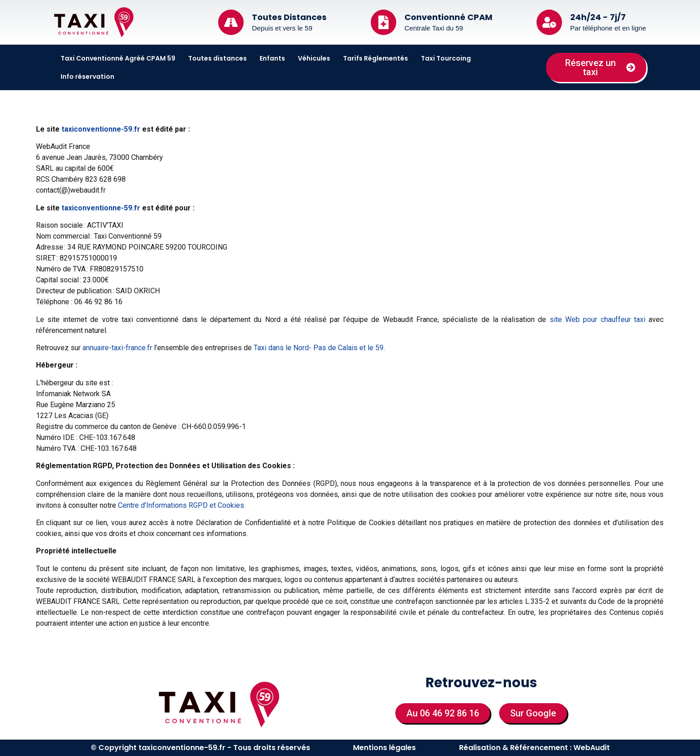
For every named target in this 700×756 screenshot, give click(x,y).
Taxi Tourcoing (446, 58)
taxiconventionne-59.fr (101, 129)
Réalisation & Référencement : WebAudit (534, 748)
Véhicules (314, 58)
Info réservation (87, 77)
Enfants (272, 58)
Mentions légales (384, 748)
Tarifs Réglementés (376, 58)
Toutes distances (217, 58)
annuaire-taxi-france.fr (117, 348)
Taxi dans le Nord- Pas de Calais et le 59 (319, 348)
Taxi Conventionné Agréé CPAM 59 (118, 58)
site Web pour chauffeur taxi (598, 319)
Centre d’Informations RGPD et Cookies (181, 505)
